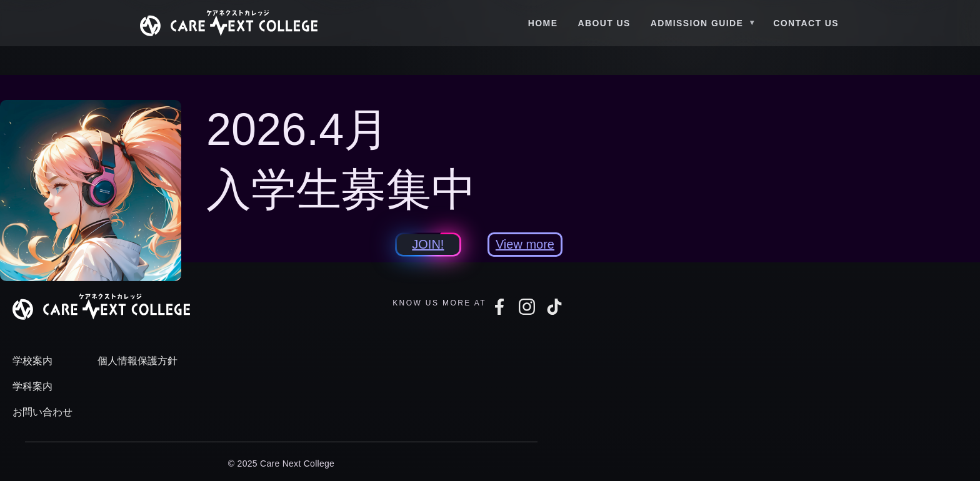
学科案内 (32, 386)
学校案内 (32, 361)
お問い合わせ (42, 412)
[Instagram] (527, 307)
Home (543, 23)
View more (525, 244)
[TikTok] (554, 307)
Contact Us (806, 23)
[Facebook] (499, 307)
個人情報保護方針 (137, 361)
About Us (604, 23)
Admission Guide (697, 23)
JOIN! (428, 244)
